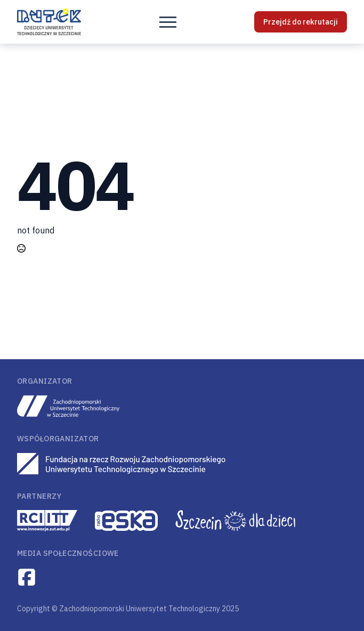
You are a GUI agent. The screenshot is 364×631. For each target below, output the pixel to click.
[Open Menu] (168, 22)
